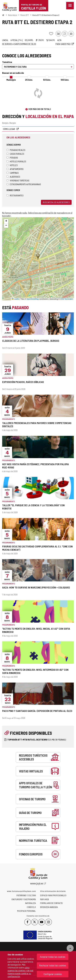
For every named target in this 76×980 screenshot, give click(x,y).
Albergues (13, 177)
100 (65, 80)
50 (47, 80)
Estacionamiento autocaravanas (24, 184)
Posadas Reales (16, 150)
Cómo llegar (9, 129)
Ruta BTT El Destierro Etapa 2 (46, 15)
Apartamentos (15, 169)
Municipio (11, 80)
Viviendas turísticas (18, 180)
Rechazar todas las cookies (53, 965)
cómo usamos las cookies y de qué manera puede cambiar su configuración (20, 972)
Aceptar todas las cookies (53, 957)
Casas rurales (15, 154)
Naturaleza (12, 15)
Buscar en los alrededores (56, 202)
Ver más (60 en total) (40, 109)
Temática (7, 62)
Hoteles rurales (16, 161)
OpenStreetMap (33, 299)
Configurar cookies (53, 974)
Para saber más (63, 44)
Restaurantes (15, 195)
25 (29, 80)
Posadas (12, 158)
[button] (6, 221)
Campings (13, 173)
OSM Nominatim (67, 299)
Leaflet (15, 299)
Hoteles (12, 165)
